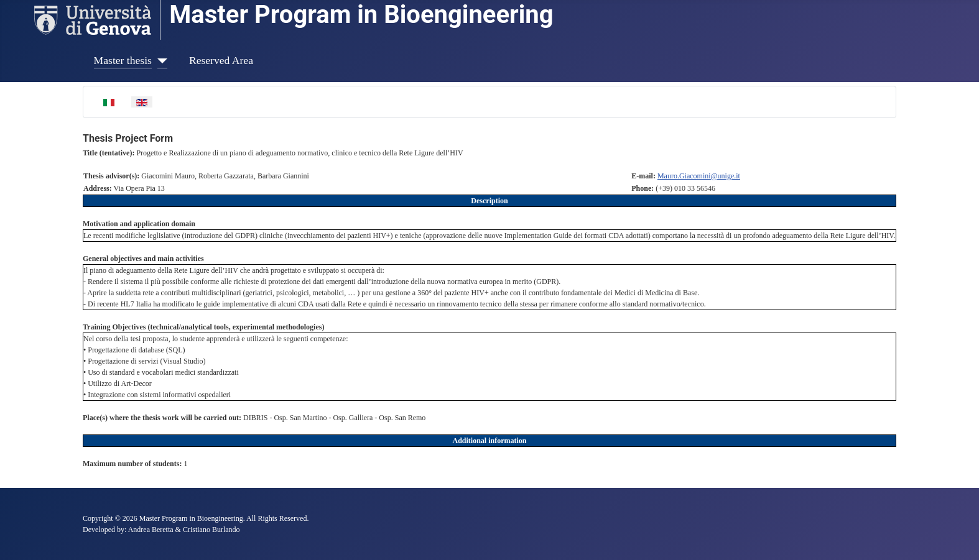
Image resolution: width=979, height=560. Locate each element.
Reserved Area (221, 60)
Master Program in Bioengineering (361, 15)
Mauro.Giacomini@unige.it (699, 176)
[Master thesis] (160, 60)
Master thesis (123, 60)
